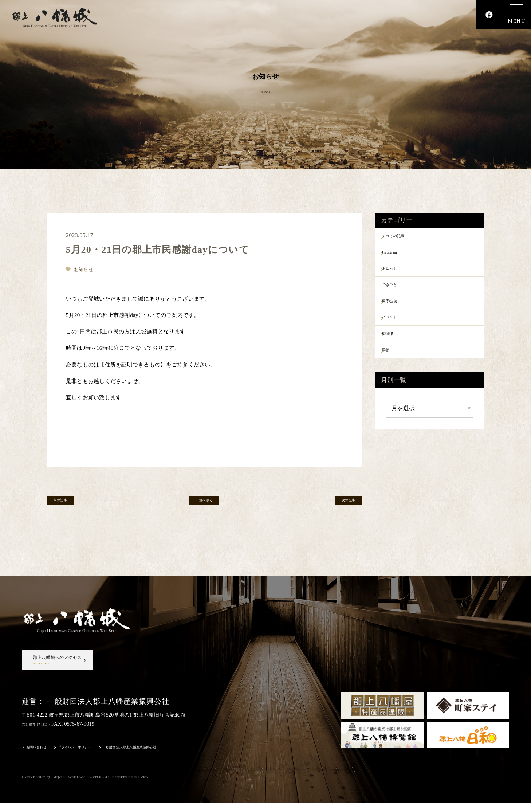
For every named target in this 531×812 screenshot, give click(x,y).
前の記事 (69, 503)
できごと (399, 294)
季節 (393, 370)
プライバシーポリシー (91, 758)
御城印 (396, 351)
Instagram (399, 256)
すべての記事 (404, 237)
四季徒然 (399, 313)
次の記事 (340, 503)
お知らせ (399, 275)
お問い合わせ (41, 758)
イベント (399, 332)
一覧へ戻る (204, 503)
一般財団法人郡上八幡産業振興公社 (165, 758)
